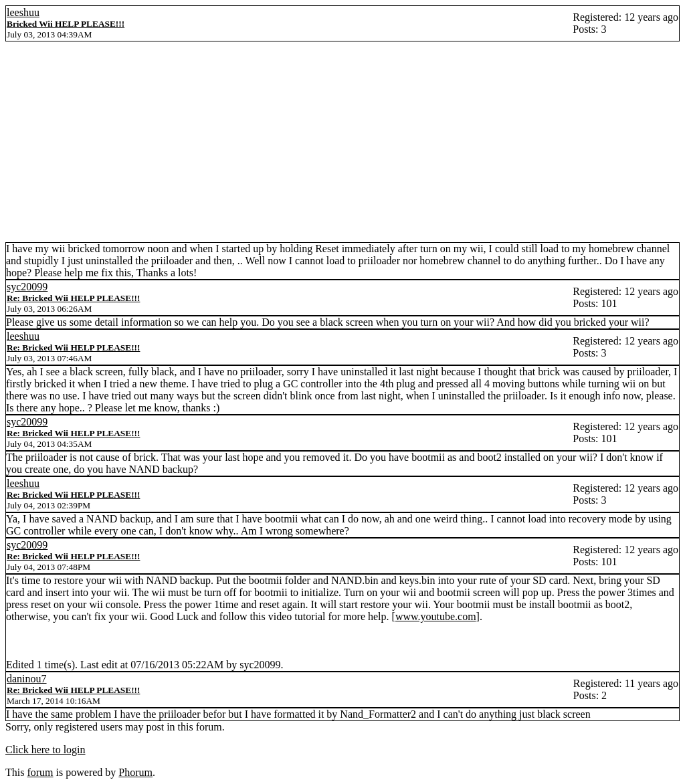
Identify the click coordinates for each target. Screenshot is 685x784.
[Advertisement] (342, 142)
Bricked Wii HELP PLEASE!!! (66, 24)
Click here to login (45, 750)
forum (40, 772)
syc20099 (27, 287)
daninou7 (27, 679)
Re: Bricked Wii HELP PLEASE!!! (73, 298)
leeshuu (23, 12)
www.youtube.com (436, 616)
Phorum (135, 772)
